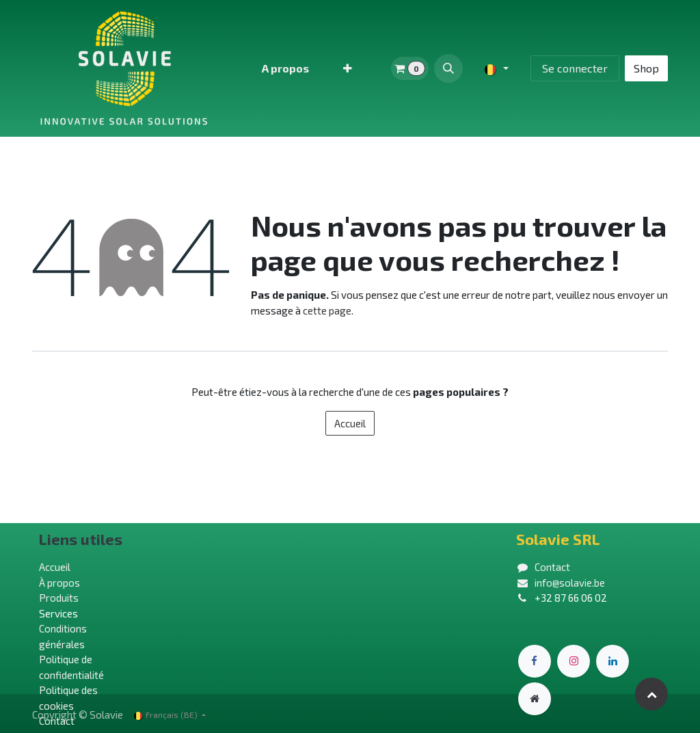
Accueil (350, 423)
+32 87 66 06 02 (571, 598)
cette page (327, 310)
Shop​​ (646, 68)
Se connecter (575, 68)
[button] (448, 68)
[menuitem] (285, 68)
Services (58, 613)
